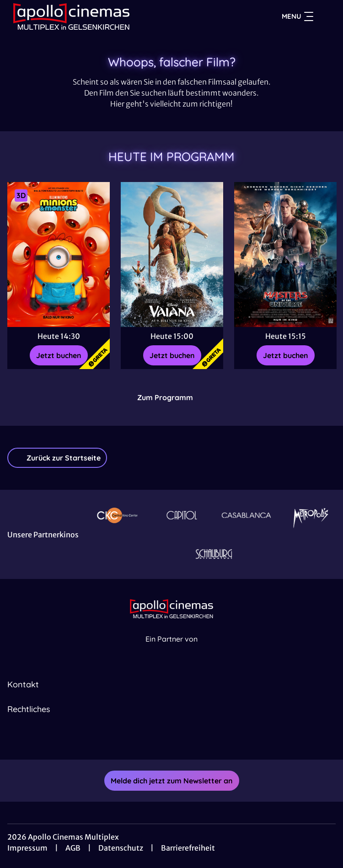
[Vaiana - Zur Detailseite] (172, 255)
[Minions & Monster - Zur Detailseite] (59, 255)
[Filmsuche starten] (327, 16)
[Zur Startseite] (71, 16)
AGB (73, 848)
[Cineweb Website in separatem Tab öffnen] (171, 649)
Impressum (27, 848)
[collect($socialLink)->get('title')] (161, 739)
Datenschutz (121, 848)
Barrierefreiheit (188, 848)
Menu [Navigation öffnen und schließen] (297, 16)
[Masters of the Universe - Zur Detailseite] (285, 255)
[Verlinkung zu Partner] (117, 515)
